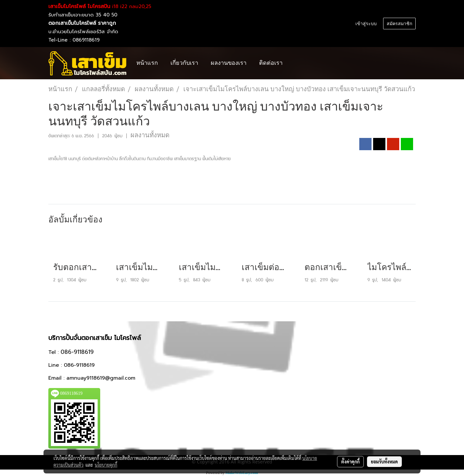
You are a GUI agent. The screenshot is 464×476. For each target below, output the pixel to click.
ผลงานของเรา (229, 63)
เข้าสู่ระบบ (366, 24)
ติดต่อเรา (271, 63)
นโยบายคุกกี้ (106, 465)
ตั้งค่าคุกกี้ (350, 461)
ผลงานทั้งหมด (150, 135)
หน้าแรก (147, 63)
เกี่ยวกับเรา (184, 63)
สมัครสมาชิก (399, 24)
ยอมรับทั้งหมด (384, 461)
